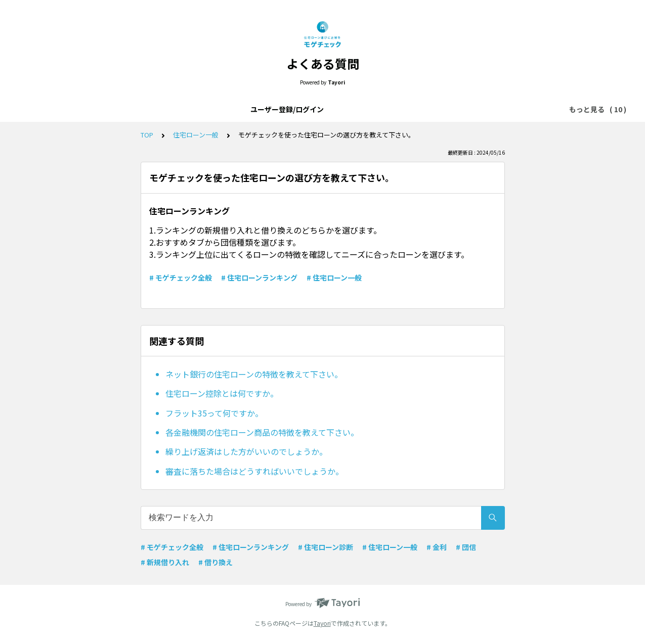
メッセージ (397, 109)
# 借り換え (216, 562)
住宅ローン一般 (340, 109)
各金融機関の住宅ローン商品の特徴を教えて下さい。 (262, 432)
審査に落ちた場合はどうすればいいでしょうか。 (254, 471)
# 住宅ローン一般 (334, 278)
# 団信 (466, 547)
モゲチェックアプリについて (185, 109)
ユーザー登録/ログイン (88, 109)
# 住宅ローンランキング (259, 278)
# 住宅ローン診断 (326, 547)
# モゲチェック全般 (181, 278)
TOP (147, 135)
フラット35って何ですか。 (214, 413)
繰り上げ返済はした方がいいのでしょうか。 (246, 451)
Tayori (322, 623)
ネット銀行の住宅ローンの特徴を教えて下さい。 (254, 374)
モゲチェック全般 (273, 109)
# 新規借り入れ (165, 562)
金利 (520, 109)
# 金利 (437, 547)
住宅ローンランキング (464, 109)
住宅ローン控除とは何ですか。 (222, 393)
